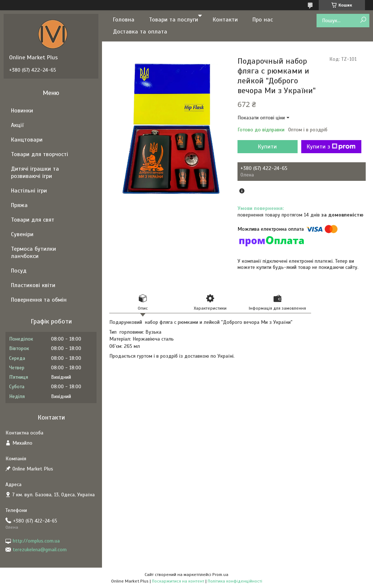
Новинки (22, 111)
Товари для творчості (40, 154)
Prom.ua (220, 575)
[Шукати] (363, 20)
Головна (124, 20)
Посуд (19, 271)
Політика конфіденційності (235, 581)
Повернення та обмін (39, 300)
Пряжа (19, 205)
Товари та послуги (174, 20)
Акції (17, 125)
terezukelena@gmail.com (40, 550)
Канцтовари (27, 140)
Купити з (331, 147)
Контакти (225, 20)
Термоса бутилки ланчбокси (34, 253)
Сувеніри (22, 234)
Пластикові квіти (33, 285)
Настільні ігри (29, 191)
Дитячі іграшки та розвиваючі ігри (35, 172)
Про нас (263, 20)
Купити (267, 147)
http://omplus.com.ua (36, 541)
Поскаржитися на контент (178, 581)
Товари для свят (33, 220)
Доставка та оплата (140, 32)
